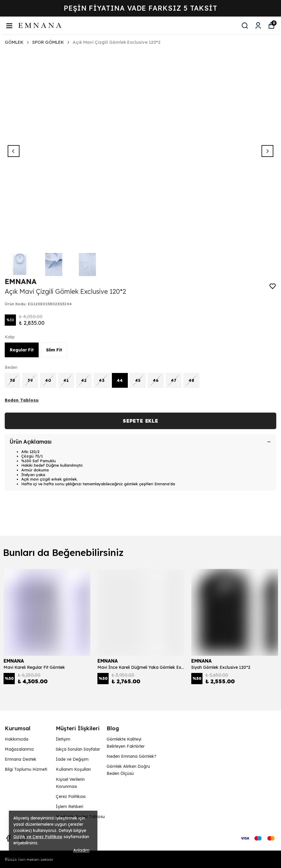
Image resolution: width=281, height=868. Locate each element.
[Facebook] (8, 838)
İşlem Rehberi (70, 807)
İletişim (63, 739)
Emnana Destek (21, 759)
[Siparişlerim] (258, 26)
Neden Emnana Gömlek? (131, 756)
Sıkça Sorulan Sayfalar (78, 749)
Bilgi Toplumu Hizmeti (26, 769)
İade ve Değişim (72, 759)
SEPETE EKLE (140, 421)
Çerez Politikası (71, 796)
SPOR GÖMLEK (48, 42)
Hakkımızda (17, 739)
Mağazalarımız (19, 749)
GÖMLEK (17, 42)
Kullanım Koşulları (73, 769)
